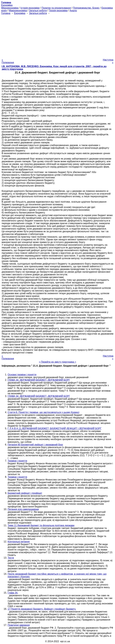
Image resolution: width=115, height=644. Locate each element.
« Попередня (8, 61)
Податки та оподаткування (56, 8)
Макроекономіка (18, 11)
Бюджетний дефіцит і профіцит (25, 493)
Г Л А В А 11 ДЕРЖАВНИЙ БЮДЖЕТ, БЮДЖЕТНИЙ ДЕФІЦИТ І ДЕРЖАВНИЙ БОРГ (55, 428)
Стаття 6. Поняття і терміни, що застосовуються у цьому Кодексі (43, 412)
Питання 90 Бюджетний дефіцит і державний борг (35, 445)
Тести (11, 558)
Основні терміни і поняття (22, 375)
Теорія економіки (58, 11)
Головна (6, 13)
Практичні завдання (19, 625)
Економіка (7, 5)
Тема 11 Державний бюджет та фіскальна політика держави (41, 525)
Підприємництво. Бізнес (86, 8)
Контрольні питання (19, 542)
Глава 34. (13, 593)
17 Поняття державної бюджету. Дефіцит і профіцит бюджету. (42, 609)
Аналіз (73, 11)
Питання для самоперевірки (23, 509)
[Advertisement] (57, 36)
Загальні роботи (38, 11)
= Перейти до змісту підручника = (58, 362)
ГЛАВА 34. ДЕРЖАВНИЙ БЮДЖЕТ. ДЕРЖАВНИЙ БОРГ (39, 380)
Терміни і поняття (17, 461)
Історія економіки (30, 8)
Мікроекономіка (10, 8)
